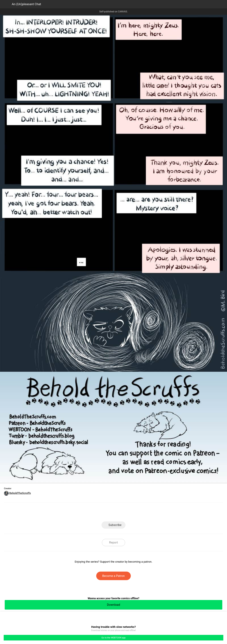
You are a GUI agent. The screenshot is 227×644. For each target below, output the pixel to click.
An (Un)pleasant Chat (26, 4)
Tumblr (127, 513)
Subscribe (115, 525)
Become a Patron (113, 576)
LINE (87, 513)
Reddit (140, 513)
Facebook (100, 513)
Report (113, 542)
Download (113, 605)
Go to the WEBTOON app (113, 638)
